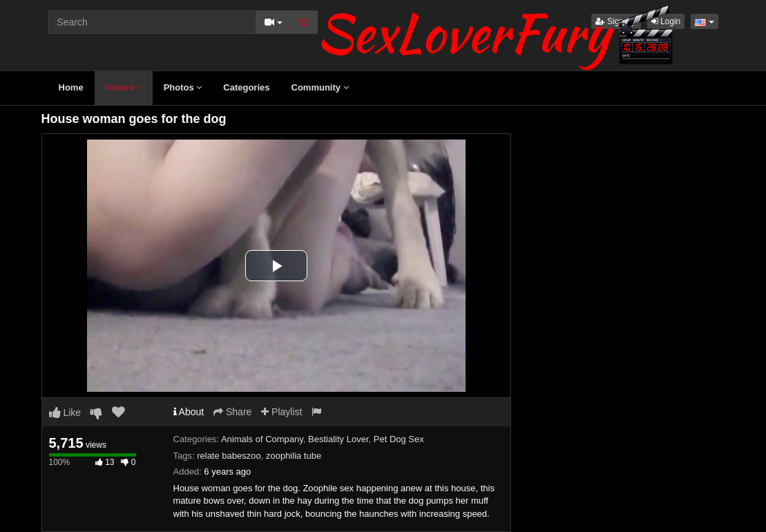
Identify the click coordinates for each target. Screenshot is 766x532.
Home (71, 87)
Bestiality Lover (338, 439)
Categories (246, 87)
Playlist (281, 412)
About (189, 412)
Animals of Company (262, 439)
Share (232, 412)
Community (320, 87)
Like (65, 412)
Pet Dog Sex (399, 439)
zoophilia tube (294, 456)
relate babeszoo (229, 456)
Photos (183, 87)
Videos (124, 87)
